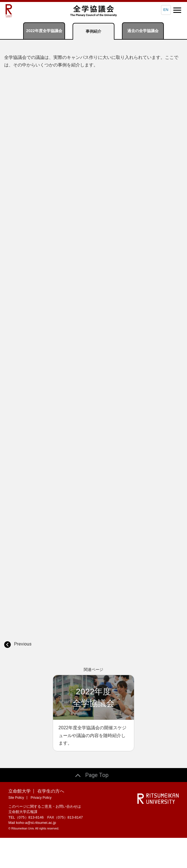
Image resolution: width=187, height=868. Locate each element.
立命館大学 (20, 821)
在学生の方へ (51, 821)
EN (166, 10)
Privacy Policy (41, 828)
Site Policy (16, 828)
